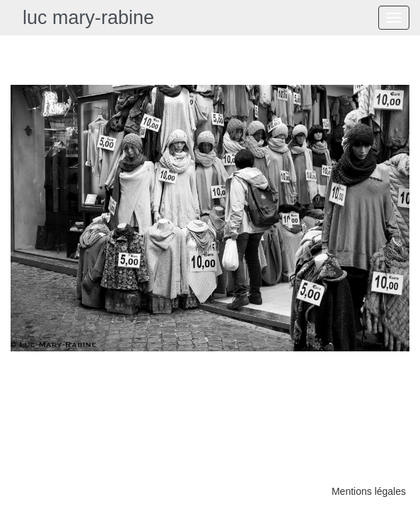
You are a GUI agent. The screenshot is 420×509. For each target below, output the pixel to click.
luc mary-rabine (88, 18)
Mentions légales (369, 491)
